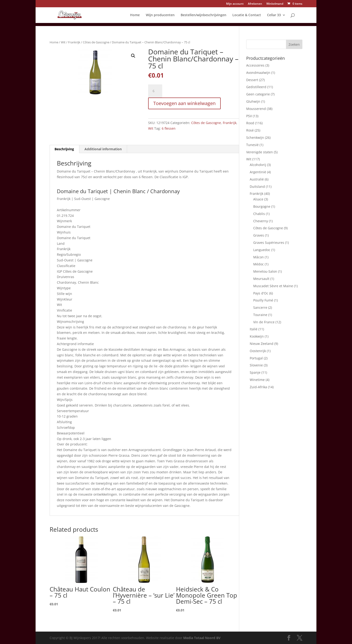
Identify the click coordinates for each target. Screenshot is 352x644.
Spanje (255, 372)
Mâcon (258, 257)
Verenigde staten (260, 152)
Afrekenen (255, 4)
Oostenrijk (258, 351)
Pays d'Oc (261, 293)
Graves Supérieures (269, 243)
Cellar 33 (274, 15)
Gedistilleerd (256, 87)
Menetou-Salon (265, 271)
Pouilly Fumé (263, 300)
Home (135, 15)
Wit (63, 42)
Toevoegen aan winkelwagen (184, 103)
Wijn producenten (160, 15)
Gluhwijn (253, 101)
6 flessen (169, 128)
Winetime (257, 380)
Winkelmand (275, 4)
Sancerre (260, 307)
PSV (249, 116)
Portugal (256, 358)
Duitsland (257, 186)
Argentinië (258, 172)
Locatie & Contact (247, 15)
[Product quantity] (155, 91)
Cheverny (261, 221)
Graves (259, 235)
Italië (254, 329)
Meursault (261, 279)
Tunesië (252, 145)
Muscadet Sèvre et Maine (273, 286)
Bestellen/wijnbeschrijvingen (203, 15)
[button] (133, 56)
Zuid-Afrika (258, 387)
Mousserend (256, 109)
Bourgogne (262, 206)
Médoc (258, 264)
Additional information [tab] (103, 149)
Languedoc (262, 250)
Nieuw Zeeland (262, 344)
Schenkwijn (255, 137)
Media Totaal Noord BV (202, 638)
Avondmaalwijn (258, 73)
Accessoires (255, 65)
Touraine (260, 315)
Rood (250, 123)
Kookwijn (257, 336)
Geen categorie (258, 94)
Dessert (252, 80)
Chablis (259, 214)
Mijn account (235, 4)
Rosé (250, 130)
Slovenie (256, 365)
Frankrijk (74, 42)
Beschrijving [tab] (64, 149)
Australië (257, 179)
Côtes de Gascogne (96, 42)
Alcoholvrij (258, 165)
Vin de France (264, 322)
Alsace (258, 199)
